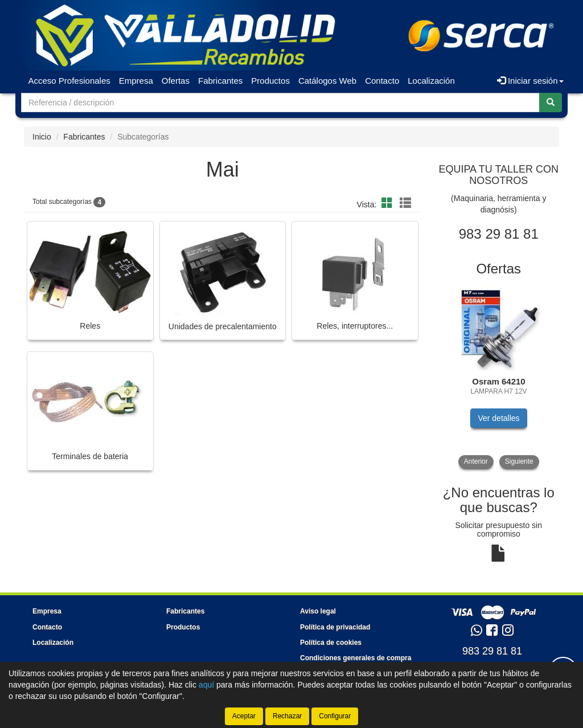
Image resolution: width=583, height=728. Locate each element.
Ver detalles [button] (498, 418)
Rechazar (287, 716)
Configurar (335, 716)
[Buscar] (551, 103)
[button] (389, 203)
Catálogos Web (327, 81)
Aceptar (244, 716)
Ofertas (176, 81)
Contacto (382, 81)
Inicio (42, 137)
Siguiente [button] (519, 461)
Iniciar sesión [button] (530, 81)
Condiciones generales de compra (356, 658)
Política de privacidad (335, 627)
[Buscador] (280, 103)
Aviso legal (318, 611)
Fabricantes (220, 81)
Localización (431, 81)
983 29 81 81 (492, 651)
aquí (206, 685)
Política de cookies (331, 643)
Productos (270, 81)
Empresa (136, 81)
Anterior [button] (476, 461)
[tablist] (499, 377)
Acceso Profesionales (69, 81)
